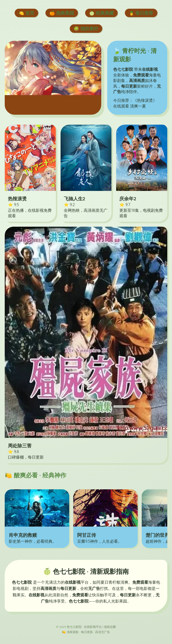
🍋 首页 (26, 13)
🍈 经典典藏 (101, 13)
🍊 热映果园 (62, 13)
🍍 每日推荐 (141, 13)
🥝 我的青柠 (86, 29)
